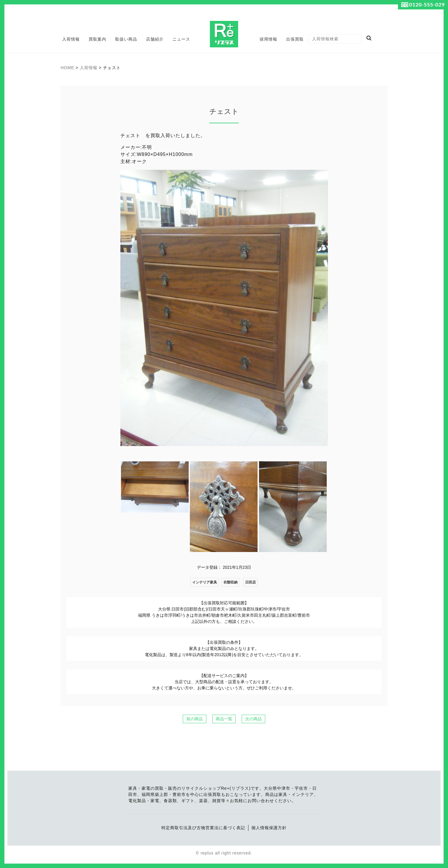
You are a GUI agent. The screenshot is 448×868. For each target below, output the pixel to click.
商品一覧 (224, 719)
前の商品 (195, 719)
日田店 (250, 582)
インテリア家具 (205, 582)
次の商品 (253, 719)
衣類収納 (230, 582)
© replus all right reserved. (224, 853)
